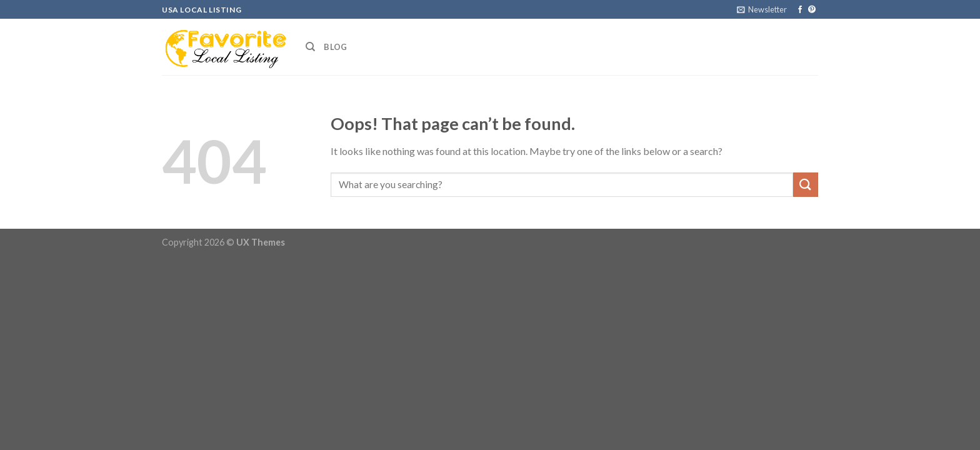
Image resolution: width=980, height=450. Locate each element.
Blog (335, 47)
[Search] (310, 47)
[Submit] (806, 185)
